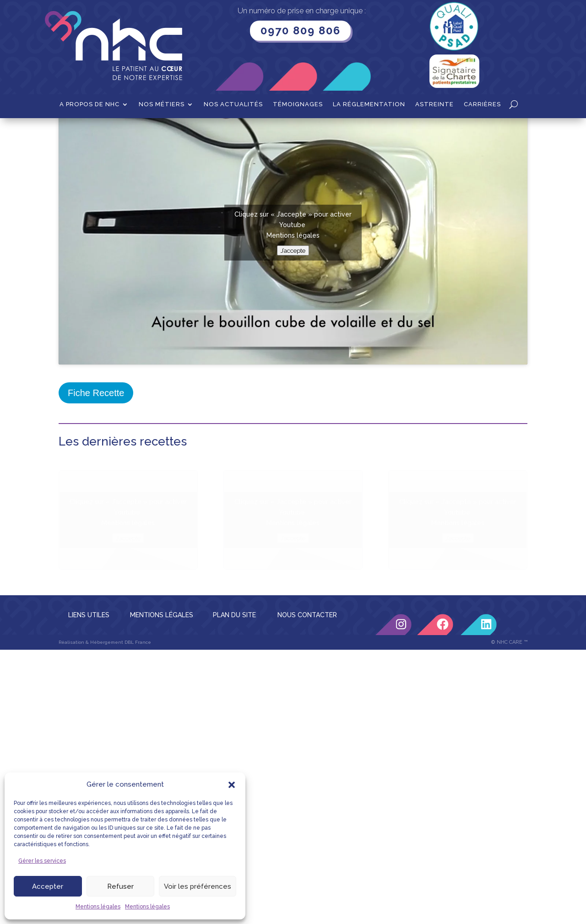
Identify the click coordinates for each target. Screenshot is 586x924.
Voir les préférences (198, 886)
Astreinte (434, 104)
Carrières (482, 104)
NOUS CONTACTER (307, 707)
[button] (232, 785)
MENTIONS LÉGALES (162, 707)
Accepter (48, 886)
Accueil (70, 132)
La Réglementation (369, 104)
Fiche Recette (96, 485)
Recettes (103, 132)
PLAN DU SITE (234, 707)
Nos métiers (162, 104)
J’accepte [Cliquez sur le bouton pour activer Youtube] (293, 343)
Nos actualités (233, 104)
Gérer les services (42, 861)
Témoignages (298, 104)
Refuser (120, 886)
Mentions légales (98, 907)
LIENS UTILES (89, 707)
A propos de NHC (90, 104)
